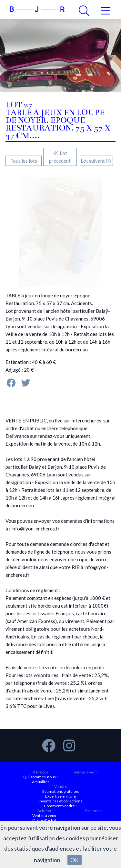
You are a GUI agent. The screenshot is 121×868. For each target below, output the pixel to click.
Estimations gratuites (61, 791)
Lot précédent (60, 157)
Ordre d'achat (44, 820)
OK (75, 860)
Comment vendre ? (60, 806)
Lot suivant (96, 161)
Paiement (94, 811)
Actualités (41, 782)
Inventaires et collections (60, 801)
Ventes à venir (86, 772)
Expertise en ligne (60, 796)
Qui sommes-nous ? (41, 777)
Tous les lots (24, 161)
